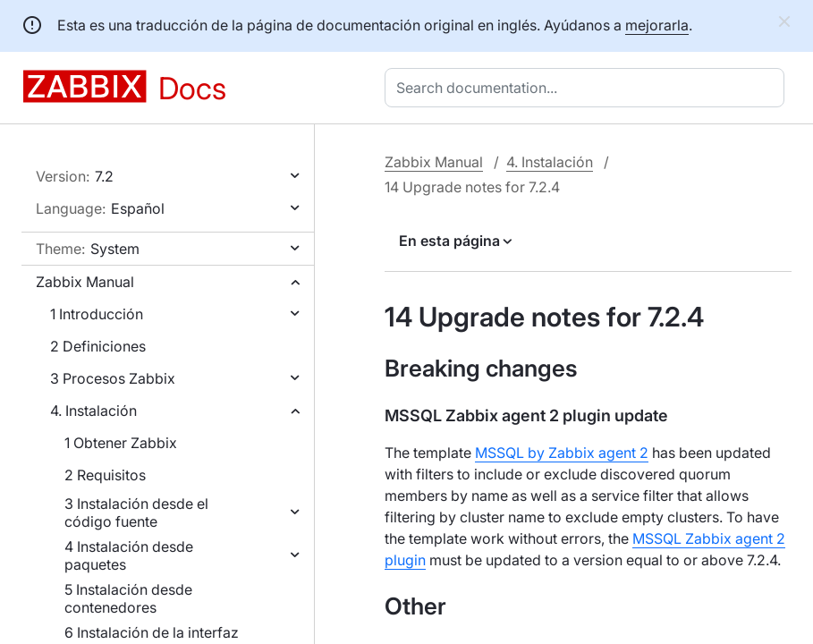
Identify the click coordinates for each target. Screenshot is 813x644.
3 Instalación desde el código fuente (136, 513)
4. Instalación (93, 411)
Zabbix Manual (85, 282)
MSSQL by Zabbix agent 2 (562, 453)
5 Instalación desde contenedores (128, 598)
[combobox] (588, 88)
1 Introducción (97, 314)
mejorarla (657, 25)
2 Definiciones (98, 346)
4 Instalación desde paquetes (129, 555)
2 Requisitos (105, 475)
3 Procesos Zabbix (113, 378)
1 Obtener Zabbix (121, 443)
